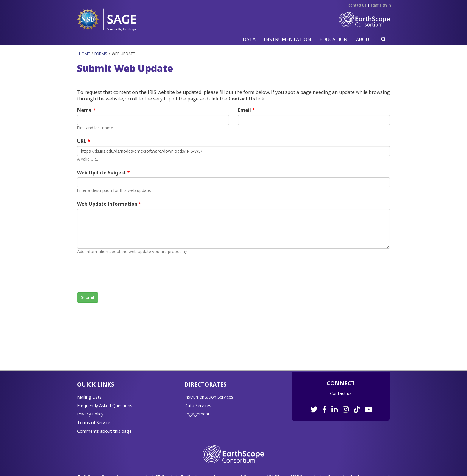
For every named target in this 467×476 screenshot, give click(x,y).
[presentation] (122, 273)
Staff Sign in (381, 5)
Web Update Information (108, 204)
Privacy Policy (90, 414)
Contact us (341, 393)
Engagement (197, 414)
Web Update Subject (102, 173)
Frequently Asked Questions (105, 406)
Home (84, 54)
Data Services (198, 406)
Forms (101, 54)
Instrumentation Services (209, 397)
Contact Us (358, 5)
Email (245, 110)
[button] (249, 39)
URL (82, 141)
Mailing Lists (89, 397)
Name (85, 110)
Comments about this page (104, 431)
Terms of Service (94, 422)
